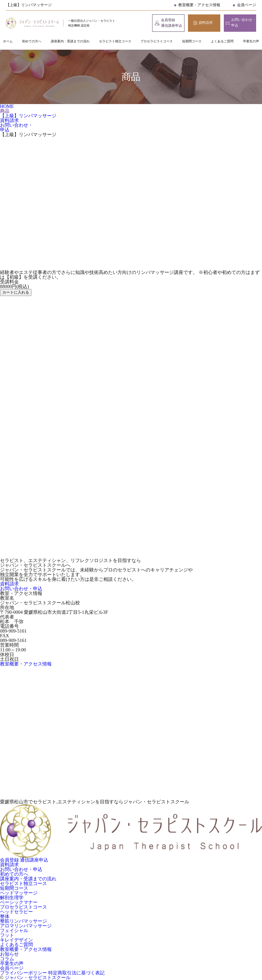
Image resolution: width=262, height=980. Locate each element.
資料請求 (206, 23)
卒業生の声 (251, 41)
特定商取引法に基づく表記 (76, 973)
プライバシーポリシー (24, 973)
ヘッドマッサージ (19, 893)
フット (7, 935)
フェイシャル (14, 930)
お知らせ (9, 954)
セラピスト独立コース (115, 41)
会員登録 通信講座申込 (172, 23)
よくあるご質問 (222, 41)
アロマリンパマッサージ (26, 926)
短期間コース (192, 41)
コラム (7, 959)
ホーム (8, 41)
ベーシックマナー (19, 902)
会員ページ (247, 5)
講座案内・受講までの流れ (70, 41)
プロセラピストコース (157, 41)
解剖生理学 (12, 898)
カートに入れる (16, 292)
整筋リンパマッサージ (23, 921)
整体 (5, 916)
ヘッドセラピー (16, 912)
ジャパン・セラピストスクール (38, 978)
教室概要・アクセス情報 (199, 5)
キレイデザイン (16, 940)
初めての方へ (32, 41)
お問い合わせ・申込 (243, 22)
